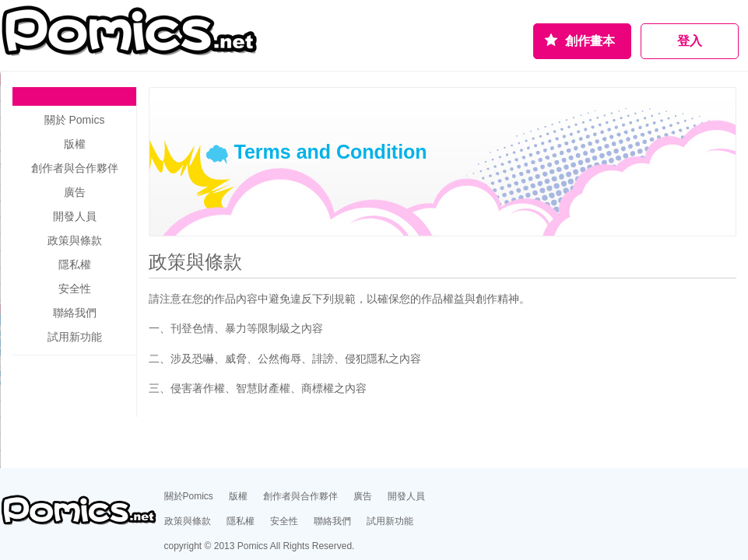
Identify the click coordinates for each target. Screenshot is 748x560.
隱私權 (75, 264)
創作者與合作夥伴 (75, 168)
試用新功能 (75, 337)
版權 (75, 144)
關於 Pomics (75, 120)
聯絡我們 (75, 313)
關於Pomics (189, 496)
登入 (690, 41)
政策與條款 (188, 521)
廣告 (75, 192)
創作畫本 (590, 41)
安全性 (75, 289)
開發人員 (75, 216)
